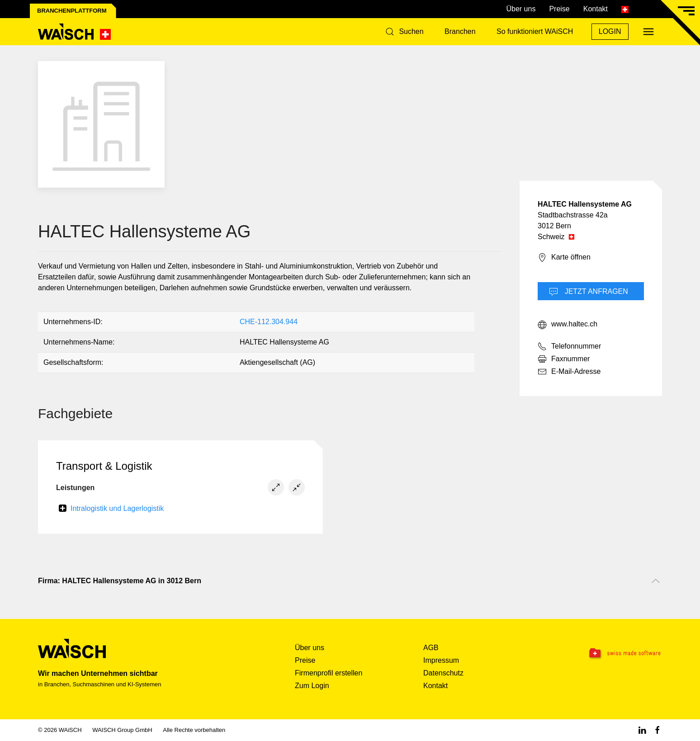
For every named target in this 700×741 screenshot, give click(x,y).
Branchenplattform (72, 11)
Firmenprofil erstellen (329, 673)
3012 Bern (554, 226)
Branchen (460, 31)
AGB (431, 648)
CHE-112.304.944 (269, 322)
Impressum (441, 660)
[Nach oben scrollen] (656, 581)
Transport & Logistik (104, 466)
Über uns (521, 9)
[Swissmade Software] (607, 654)
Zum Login (312, 686)
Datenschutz (443, 673)
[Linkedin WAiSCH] (642, 730)
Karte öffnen (564, 258)
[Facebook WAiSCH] (657, 730)
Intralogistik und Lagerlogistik (117, 508)
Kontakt (596, 9)
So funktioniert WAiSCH (535, 31)
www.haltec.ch (568, 325)
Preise (559, 9)
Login (610, 31)
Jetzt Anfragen (589, 292)
